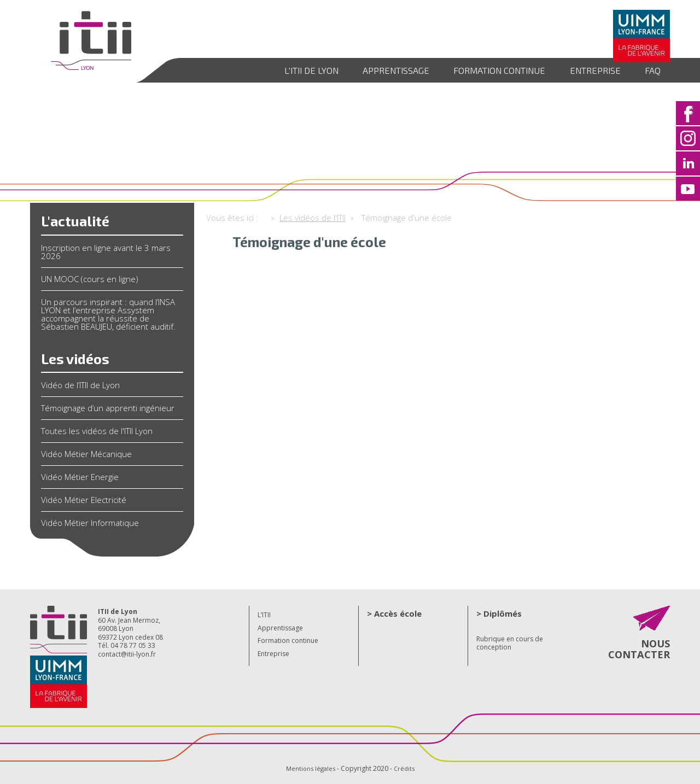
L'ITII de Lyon (287, 70)
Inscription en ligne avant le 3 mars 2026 (106, 252)
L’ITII (264, 615)
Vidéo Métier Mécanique (86, 454)
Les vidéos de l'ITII (313, 218)
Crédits (406, 768)
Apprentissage (377, 70)
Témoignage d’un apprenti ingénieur (108, 408)
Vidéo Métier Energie (80, 477)
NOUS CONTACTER (636, 653)
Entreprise (590, 70)
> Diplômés (499, 613)
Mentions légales (310, 768)
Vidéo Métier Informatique (90, 523)
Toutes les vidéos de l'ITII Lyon (97, 431)
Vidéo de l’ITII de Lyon (80, 385)
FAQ (651, 70)
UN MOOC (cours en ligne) (90, 279)
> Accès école (394, 613)
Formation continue (487, 70)
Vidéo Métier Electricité (84, 500)
